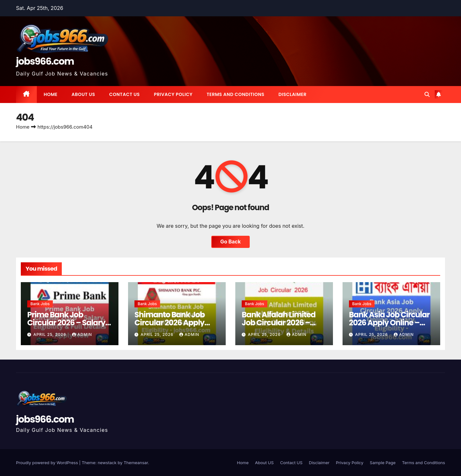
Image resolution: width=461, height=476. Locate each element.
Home (51, 94)
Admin (82, 334)
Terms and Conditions (235, 94)
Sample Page (383, 463)
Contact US (125, 94)
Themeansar (136, 463)
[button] (427, 94)
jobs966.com (45, 61)
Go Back (230, 242)
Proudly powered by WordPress (48, 463)
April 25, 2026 (50, 334)
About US (83, 94)
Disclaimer (293, 94)
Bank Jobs (40, 304)
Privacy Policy (173, 94)
